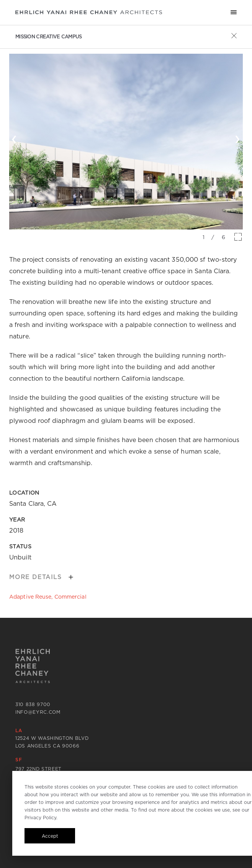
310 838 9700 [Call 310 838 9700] (33, 704)
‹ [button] (14, 138)
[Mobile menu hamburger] (234, 12)
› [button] (238, 138)
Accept (50, 836)
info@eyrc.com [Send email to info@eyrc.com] (38, 712)
